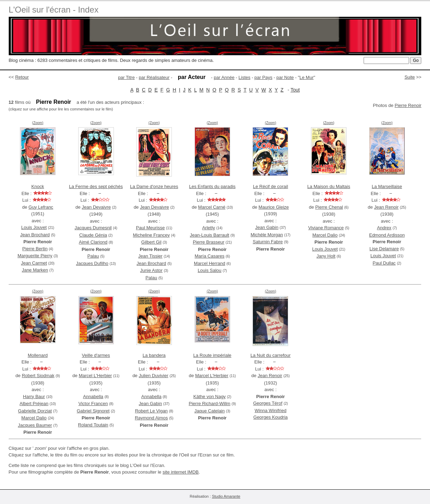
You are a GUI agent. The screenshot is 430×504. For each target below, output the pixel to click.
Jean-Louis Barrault (210, 235)
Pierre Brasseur (209, 242)
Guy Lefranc (41, 207)
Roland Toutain (93, 425)
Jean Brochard (35, 235)
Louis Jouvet (34, 227)
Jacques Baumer (35, 425)
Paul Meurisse (150, 228)
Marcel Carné (212, 207)
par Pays (263, 77)
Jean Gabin (267, 227)
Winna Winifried (271, 411)
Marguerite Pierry (35, 256)
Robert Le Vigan (151, 411)
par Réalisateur (154, 77)
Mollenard (38, 355)
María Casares (209, 256)
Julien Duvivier (154, 376)
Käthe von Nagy (210, 397)
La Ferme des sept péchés (96, 186)
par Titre (126, 77)
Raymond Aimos (151, 418)
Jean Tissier (150, 256)
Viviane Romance (326, 228)
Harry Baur (34, 397)
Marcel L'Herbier (95, 376)
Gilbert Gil (151, 242)
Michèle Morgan (267, 235)
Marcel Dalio (325, 235)
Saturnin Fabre (268, 242)
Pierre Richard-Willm (209, 404)
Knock (38, 186)
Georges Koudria (270, 417)
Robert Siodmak (38, 376)
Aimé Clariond (93, 242)
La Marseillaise (387, 186)
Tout (295, 90)
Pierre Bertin (35, 249)
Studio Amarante (226, 496)
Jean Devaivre (96, 207)
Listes (245, 77)
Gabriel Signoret (93, 411)
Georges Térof (268, 403)
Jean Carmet (34, 263)
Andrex (384, 228)
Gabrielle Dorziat (35, 411)
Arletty (209, 228)
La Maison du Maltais (329, 186)
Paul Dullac (384, 263)
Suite (410, 77)
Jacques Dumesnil (93, 228)
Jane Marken (35, 270)
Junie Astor (151, 270)
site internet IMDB (180, 472)
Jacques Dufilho (92, 263)
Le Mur (306, 77)
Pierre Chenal (329, 207)
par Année (224, 77)
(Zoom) (38, 123)
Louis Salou (210, 270)
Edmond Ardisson (387, 235)
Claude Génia (93, 235)
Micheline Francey (151, 235)
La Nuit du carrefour (271, 355)
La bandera (154, 355)
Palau (93, 256)
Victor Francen (93, 404)
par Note (285, 77)
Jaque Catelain (210, 411)
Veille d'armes (96, 355)
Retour (22, 77)
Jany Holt (326, 256)
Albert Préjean (34, 404)
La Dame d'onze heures (154, 186)
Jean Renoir (386, 207)
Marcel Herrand (210, 263)
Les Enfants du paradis (212, 186)
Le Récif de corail (270, 186)
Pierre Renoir (408, 105)
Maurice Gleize (274, 207)
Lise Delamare (384, 249)
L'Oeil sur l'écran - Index (54, 10)
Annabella (93, 397)
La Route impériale (212, 355)
